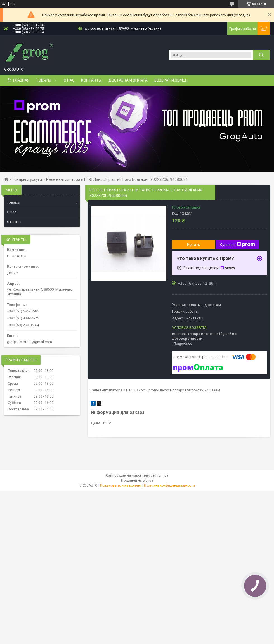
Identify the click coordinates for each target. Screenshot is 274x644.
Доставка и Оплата (128, 80)
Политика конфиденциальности (169, 485)
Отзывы (14, 222)
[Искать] (261, 55)
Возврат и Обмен (171, 80)
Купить (193, 244)
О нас (69, 80)
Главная (21, 80)
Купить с (237, 245)
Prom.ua (162, 475)
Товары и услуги (27, 179)
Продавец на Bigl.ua (137, 480)
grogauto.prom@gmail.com (29, 342)
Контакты (91, 80)
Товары (44, 80)
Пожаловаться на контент (121, 485)
